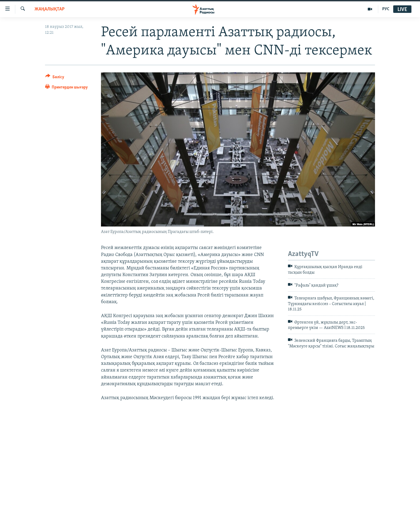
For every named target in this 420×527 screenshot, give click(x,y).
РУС (386, 9)
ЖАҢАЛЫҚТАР (50, 9)
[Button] (55, 78)
